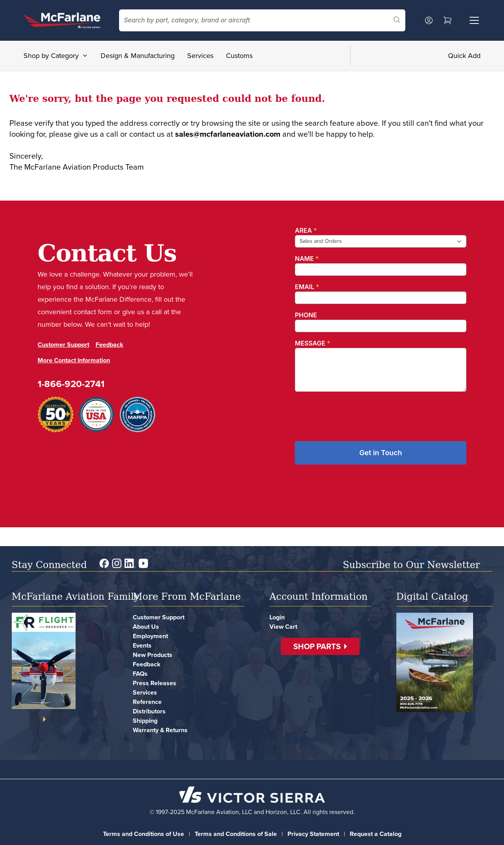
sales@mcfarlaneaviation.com (228, 134)
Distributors (149, 711)
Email (307, 287)
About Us (146, 627)
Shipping (145, 721)
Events (142, 645)
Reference (147, 702)
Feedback (109, 345)
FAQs (140, 674)
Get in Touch (380, 453)
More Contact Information (74, 360)
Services (200, 56)
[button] (320, 646)
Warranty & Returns (160, 730)
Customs (239, 56)
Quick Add (464, 56)
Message (313, 343)
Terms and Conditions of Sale (236, 834)
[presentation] (354, 413)
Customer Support (63, 345)
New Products (153, 655)
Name (307, 259)
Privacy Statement (313, 834)
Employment (150, 636)
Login (277, 617)
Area (306, 230)
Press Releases (154, 683)
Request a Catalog (376, 834)
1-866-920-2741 (71, 384)
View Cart (283, 627)
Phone (306, 315)
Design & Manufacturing (138, 56)
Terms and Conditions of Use (144, 834)
